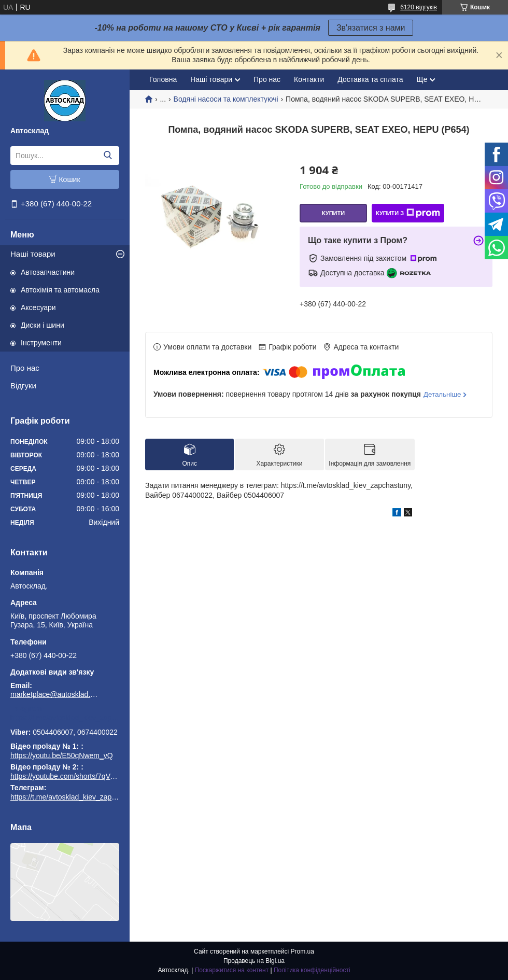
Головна (163, 79)
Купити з (408, 213)
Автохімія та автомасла (60, 290)
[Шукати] (108, 156)
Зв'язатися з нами (371, 28)
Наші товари (33, 254)
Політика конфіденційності (312, 970)
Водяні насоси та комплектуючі (226, 99)
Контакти (309, 79)
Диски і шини (43, 325)
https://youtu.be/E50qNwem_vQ (62, 755)
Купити (333, 213)
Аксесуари (38, 307)
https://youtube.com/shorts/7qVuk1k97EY (77, 776)
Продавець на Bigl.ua (254, 961)
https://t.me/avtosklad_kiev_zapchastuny (65, 718)
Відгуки (23, 386)
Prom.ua (302, 951)
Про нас (25, 368)
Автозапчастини (48, 272)
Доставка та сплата (370, 79)
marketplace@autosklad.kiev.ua (54, 694)
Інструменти (41, 343)
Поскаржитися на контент (232, 970)
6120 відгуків (419, 7)
